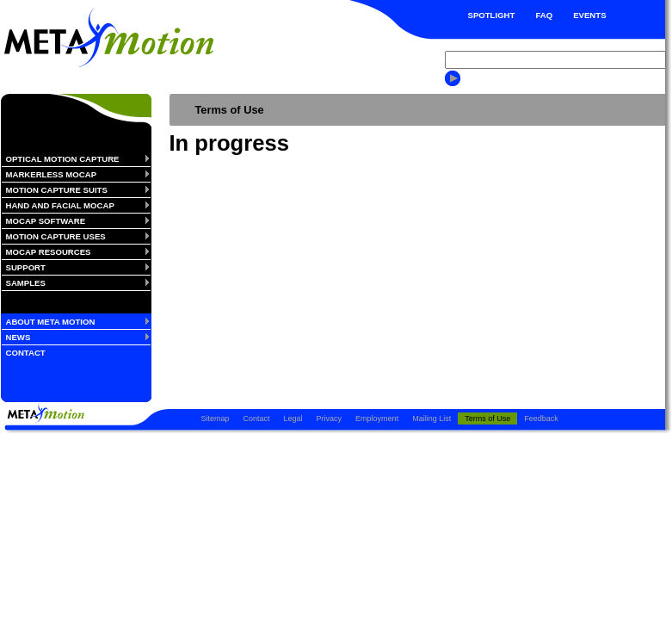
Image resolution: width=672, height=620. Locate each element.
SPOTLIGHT (492, 15)
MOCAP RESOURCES (49, 252)
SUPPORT (26, 267)
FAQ (544, 15)
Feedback (541, 418)
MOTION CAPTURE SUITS (57, 190)
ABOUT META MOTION (51, 322)
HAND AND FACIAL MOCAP (60, 205)
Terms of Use (487, 418)
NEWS (18, 337)
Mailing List (432, 418)
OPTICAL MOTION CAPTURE (63, 159)
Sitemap (216, 418)
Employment (377, 418)
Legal (293, 418)
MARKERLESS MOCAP (52, 174)
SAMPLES (26, 283)
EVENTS (589, 15)
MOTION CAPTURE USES (56, 236)
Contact (257, 418)
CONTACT (26, 353)
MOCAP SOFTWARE (46, 221)
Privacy (330, 418)
